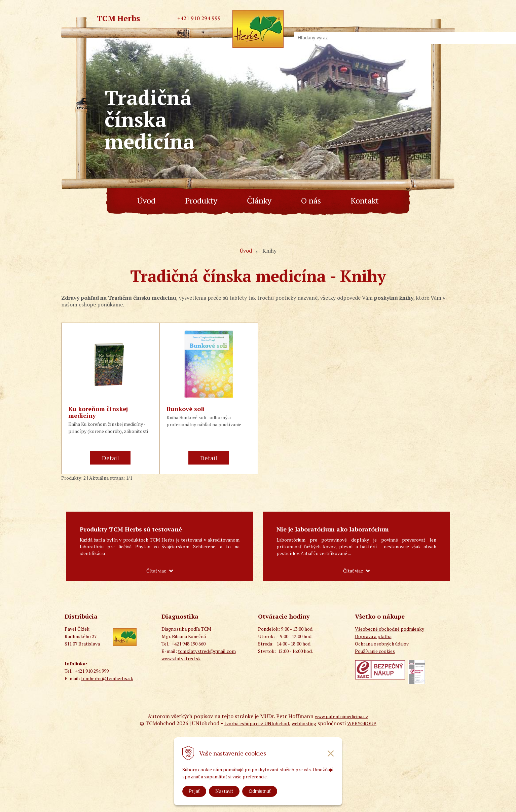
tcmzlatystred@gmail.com (207, 651)
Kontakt (365, 200)
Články (259, 200)
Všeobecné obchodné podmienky (390, 629)
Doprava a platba (373, 636)
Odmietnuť (260, 791)
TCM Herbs (118, 18)
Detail (110, 458)
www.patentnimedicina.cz (342, 716)
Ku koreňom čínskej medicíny (98, 412)
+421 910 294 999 (199, 18)
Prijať (194, 791)
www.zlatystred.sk (181, 658)
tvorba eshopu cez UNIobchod (257, 723)
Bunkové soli (186, 409)
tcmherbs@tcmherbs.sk (107, 678)
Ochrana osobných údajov (382, 644)
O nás (311, 200)
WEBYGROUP (362, 723)
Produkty (201, 200)
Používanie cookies (375, 651)
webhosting (304, 723)
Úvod (146, 200)
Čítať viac (156, 571)
